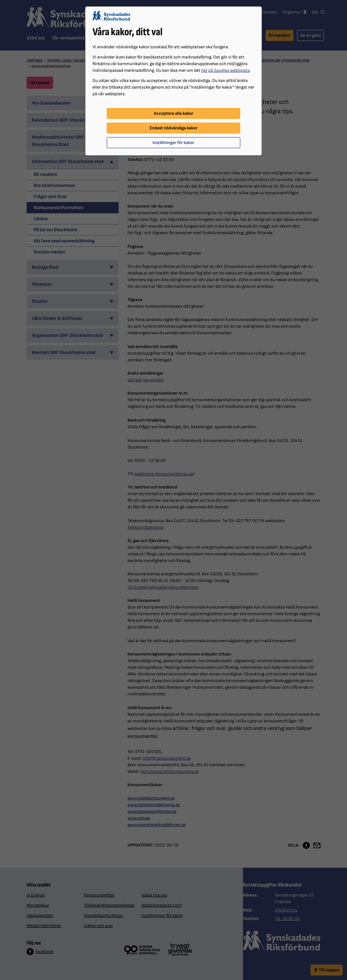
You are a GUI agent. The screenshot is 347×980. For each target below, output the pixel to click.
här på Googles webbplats (225, 70)
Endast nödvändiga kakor (173, 128)
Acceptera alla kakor (173, 113)
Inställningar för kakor (173, 143)
